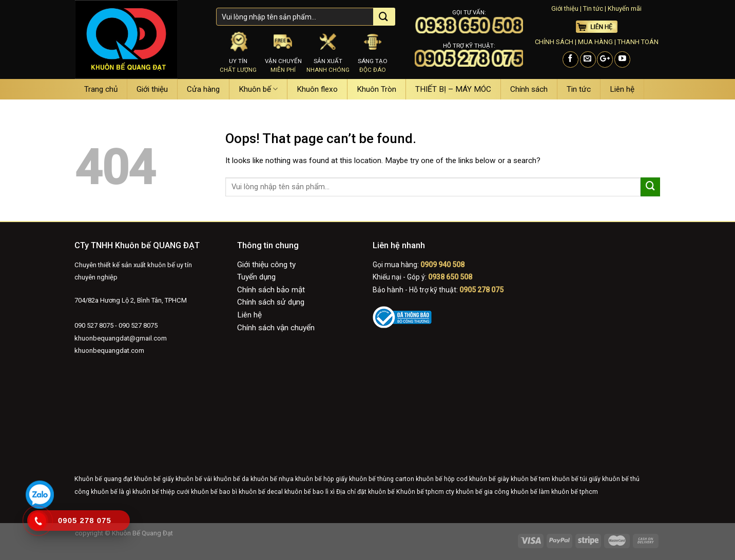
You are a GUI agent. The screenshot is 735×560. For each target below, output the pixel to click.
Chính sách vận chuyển (276, 328)
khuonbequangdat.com (109, 351)
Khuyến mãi (625, 8)
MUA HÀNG (595, 42)
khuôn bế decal (261, 492)
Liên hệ (622, 89)
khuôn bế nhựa (272, 479)
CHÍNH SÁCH (554, 42)
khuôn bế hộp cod (442, 479)
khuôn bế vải (194, 479)
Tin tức (593, 8)
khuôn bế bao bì (214, 492)
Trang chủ (101, 89)
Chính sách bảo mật (271, 290)
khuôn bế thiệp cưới (161, 492)
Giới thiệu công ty (266, 265)
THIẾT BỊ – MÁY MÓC (453, 89)
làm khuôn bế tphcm (568, 492)
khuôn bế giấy (154, 479)
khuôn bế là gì (111, 492)
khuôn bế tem (530, 479)
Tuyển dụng (256, 277)
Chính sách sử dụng (271, 302)
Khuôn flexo (317, 89)
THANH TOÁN (638, 42)
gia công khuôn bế (511, 492)
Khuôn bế (258, 89)
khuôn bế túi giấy (576, 479)
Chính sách (529, 89)
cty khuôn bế (464, 492)
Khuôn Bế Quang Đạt (142, 533)
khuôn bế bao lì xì (310, 492)
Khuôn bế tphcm (420, 492)
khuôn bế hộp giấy (321, 479)
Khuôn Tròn (376, 89)
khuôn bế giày (489, 479)
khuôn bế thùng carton (382, 479)
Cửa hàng (203, 89)
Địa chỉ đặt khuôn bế (365, 492)
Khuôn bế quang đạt (103, 479)
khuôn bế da (231, 479)
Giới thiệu (565, 8)
